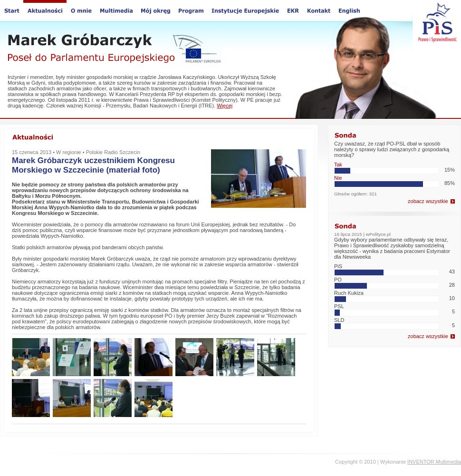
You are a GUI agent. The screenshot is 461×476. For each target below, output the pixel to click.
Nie (338, 178)
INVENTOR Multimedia (434, 462)
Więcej (225, 106)
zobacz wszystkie (428, 201)
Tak (338, 165)
